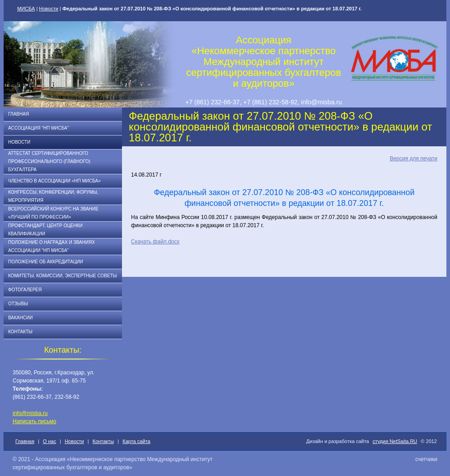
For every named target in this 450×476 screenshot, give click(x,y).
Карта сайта (136, 441)
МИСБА (26, 9)
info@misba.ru (30, 413)
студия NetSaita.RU (395, 441)
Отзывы (18, 304)
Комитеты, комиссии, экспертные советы (63, 276)
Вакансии (20, 318)
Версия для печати (414, 159)
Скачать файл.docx (155, 242)
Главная (19, 114)
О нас (49, 441)
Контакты (20, 332)
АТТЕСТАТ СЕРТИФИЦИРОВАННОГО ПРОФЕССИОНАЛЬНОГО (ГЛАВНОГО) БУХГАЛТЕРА (49, 161)
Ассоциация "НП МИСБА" (38, 128)
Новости (49, 9)
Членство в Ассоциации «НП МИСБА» (54, 181)
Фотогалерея (25, 290)
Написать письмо (34, 421)
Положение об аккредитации (46, 262)
